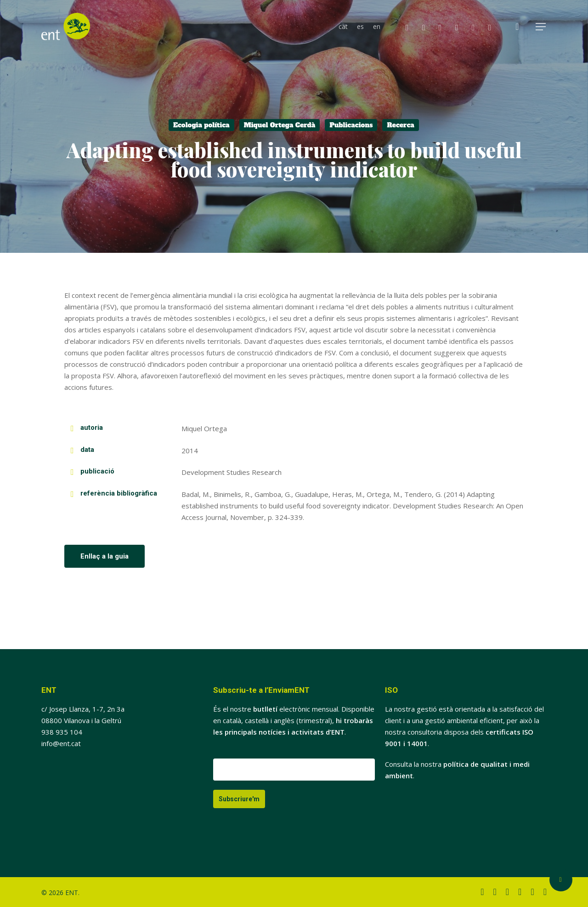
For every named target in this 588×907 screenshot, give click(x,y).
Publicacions (351, 125)
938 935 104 (62, 732)
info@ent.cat (61, 743)
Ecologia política (201, 125)
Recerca (401, 125)
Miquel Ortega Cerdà (280, 125)
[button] (541, 27)
